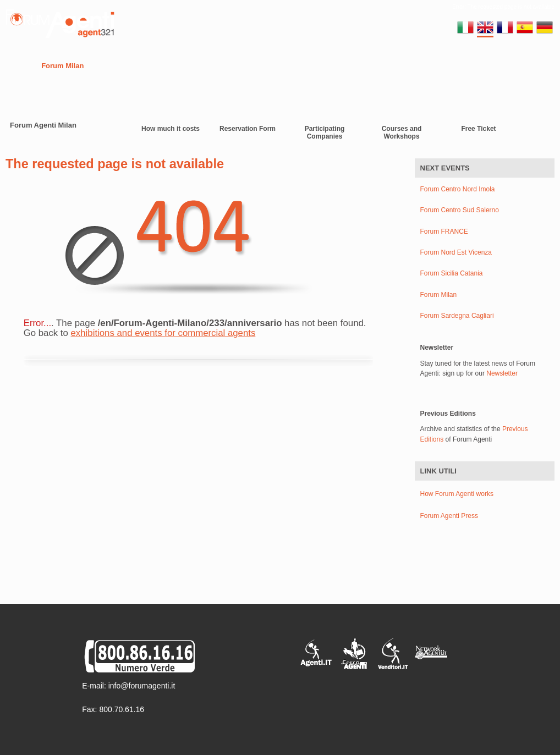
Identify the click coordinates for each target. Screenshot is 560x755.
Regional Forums (127, 66)
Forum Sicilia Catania (452, 274)
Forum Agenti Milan (43, 125)
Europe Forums (197, 66)
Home (17, 66)
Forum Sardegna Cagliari (457, 316)
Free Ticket (478, 129)
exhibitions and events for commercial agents (163, 333)
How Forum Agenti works (457, 494)
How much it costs (171, 129)
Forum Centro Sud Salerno (460, 210)
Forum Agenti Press (449, 516)
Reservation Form (248, 129)
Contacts (254, 66)
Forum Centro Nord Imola (458, 189)
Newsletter (502, 373)
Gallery (328, 66)
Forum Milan (62, 66)
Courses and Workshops (402, 133)
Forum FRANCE (444, 232)
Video (292, 66)
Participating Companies (325, 133)
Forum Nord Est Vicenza (456, 253)
